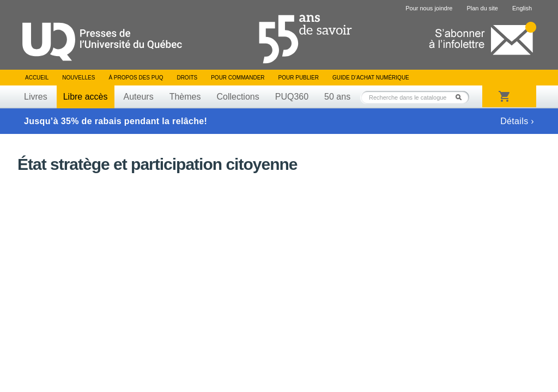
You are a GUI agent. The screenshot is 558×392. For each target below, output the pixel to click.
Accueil (37, 78)
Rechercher (462, 97)
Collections (238, 97)
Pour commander (238, 78)
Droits (187, 78)
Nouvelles (78, 78)
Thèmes (185, 97)
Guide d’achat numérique (371, 78)
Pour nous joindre (429, 8)
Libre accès (86, 97)
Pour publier (299, 78)
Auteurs (139, 97)
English (522, 8)
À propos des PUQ (136, 78)
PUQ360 (292, 97)
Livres (36, 97)
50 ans (337, 97)
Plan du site (482, 8)
